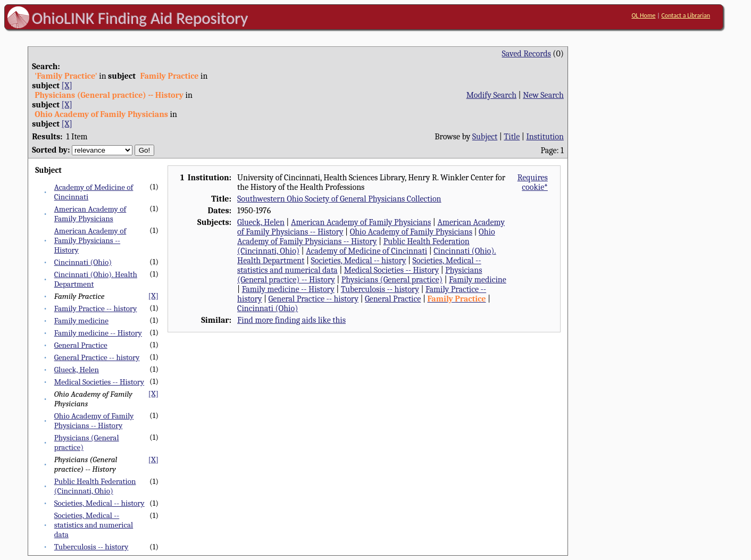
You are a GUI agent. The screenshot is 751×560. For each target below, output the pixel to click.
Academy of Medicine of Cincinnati (366, 251)
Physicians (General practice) (392, 280)
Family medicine (81, 321)
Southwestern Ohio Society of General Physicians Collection (339, 199)
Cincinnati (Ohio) (83, 262)
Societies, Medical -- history (99, 503)
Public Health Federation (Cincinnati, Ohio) (95, 486)
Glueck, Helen (77, 370)
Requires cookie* (533, 182)
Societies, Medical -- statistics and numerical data (94, 525)
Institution (545, 137)
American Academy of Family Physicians (90, 214)
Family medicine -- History (98, 333)
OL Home (643, 15)
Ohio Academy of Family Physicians (411, 232)
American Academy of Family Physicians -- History (90, 240)
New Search (543, 95)
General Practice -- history (97, 357)
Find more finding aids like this (291, 320)
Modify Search (491, 95)
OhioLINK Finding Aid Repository (140, 18)
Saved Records (527, 54)
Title (512, 137)
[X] (67, 86)
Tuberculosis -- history (91, 547)
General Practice (81, 345)
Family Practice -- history (96, 308)
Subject (485, 137)
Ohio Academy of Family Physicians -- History (94, 421)
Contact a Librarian (686, 15)
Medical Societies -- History (99, 382)
